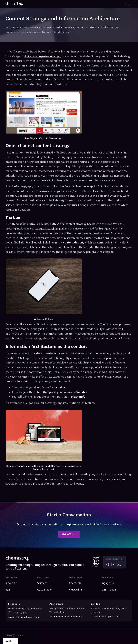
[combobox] (11, 641)
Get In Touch (69, 536)
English (8, 641)
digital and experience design (42, 56)
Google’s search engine (49, 229)
